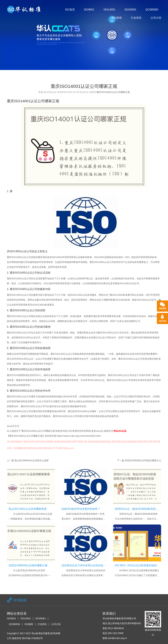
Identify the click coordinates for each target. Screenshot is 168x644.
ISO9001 (89, 10)
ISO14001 (109, 10)
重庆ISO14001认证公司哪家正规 (113, 92)
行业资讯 (136, 18)
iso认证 (100, 431)
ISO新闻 (117, 18)
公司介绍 (156, 18)
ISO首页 (70, 10)
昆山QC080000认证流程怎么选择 (31, 460)
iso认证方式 (13, 426)
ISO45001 (130, 10)
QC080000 (152, 10)
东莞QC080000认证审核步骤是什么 (143, 460)
